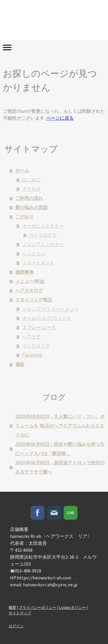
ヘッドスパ (34, 254)
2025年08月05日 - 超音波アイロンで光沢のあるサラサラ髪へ (60, 467)
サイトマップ (20, 613)
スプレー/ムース (39, 327)
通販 (20, 364)
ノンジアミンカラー (43, 244)
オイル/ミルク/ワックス (47, 318)
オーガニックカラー (43, 226)
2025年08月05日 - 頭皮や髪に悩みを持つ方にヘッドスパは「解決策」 (60, 449)
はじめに (31, 180)
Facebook (32, 355)
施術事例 (24, 272)
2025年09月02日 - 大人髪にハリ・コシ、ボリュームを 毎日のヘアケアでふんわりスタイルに (60, 426)
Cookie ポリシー (72, 607)
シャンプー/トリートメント (50, 309)
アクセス (31, 189)
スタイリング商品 (34, 300)
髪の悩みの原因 (31, 208)
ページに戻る (60, 118)
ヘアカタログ (29, 291)
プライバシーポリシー (37, 607)
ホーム (22, 171)
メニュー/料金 (30, 281)
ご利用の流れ (29, 198)
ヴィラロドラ (43, 235)
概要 (12, 607)
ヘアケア (31, 337)
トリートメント (38, 263)
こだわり (24, 217)
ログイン (16, 626)
